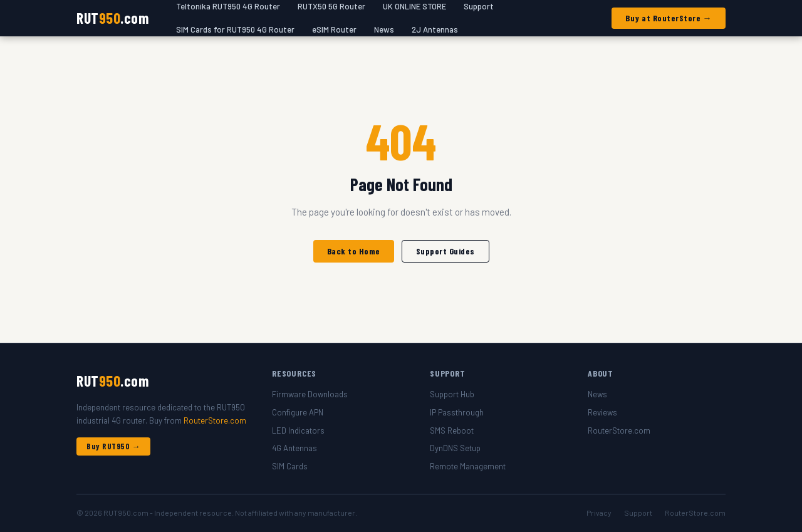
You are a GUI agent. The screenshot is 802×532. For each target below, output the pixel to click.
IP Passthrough (457, 412)
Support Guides (445, 251)
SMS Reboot (452, 430)
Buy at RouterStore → (669, 18)
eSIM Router (334, 29)
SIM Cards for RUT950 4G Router (235, 29)
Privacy (599, 513)
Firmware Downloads (310, 394)
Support (638, 513)
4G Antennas (294, 448)
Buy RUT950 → (113, 446)
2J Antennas (435, 29)
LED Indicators (298, 430)
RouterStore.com (215, 420)
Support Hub (452, 394)
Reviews (602, 412)
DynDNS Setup (455, 448)
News (384, 29)
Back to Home (354, 251)
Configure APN (298, 412)
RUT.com (112, 18)
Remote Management (468, 466)
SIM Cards (290, 466)
